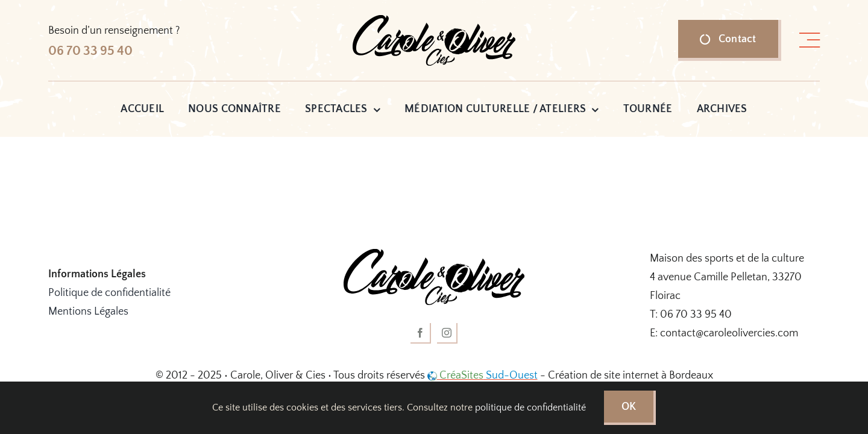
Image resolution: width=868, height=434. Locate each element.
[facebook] (421, 333)
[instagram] (447, 333)
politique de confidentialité (530, 407)
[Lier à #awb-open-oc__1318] (810, 40)
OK (629, 407)
